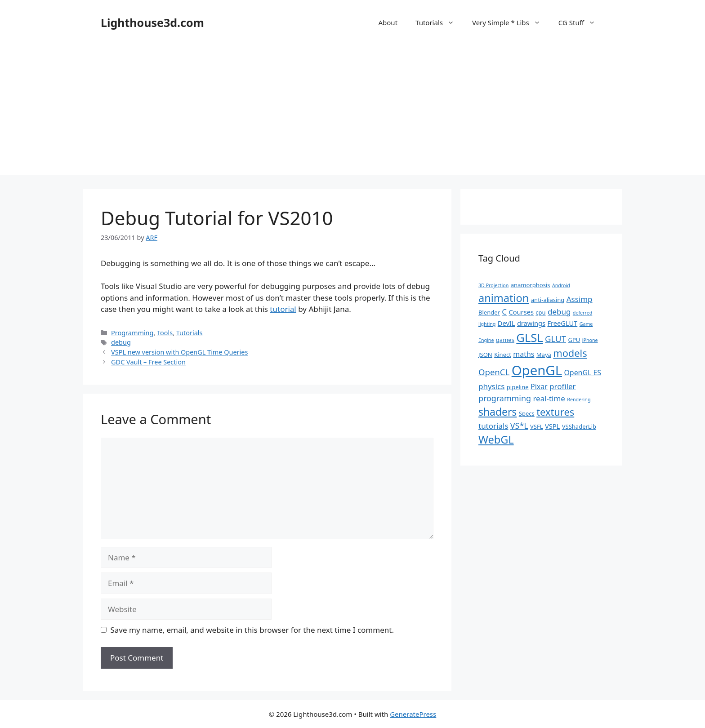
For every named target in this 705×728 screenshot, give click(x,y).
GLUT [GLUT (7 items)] (556, 339)
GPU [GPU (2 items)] (574, 340)
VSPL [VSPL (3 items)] (552, 426)
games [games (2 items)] (505, 340)
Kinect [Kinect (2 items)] (503, 355)
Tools (165, 333)
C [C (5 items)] (504, 312)
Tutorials (439, 22)
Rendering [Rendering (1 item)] (579, 400)
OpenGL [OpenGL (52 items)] (537, 370)
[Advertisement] (352, 112)
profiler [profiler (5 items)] (563, 386)
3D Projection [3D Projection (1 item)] (493, 285)
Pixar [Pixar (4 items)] (539, 386)
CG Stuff (581, 22)
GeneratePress (413, 714)
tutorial (283, 309)
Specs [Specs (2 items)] (527, 413)
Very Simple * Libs (511, 22)
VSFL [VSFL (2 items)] (537, 426)
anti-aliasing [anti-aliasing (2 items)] (548, 300)
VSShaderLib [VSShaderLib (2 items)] (579, 426)
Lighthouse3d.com (152, 22)
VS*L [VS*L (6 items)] (519, 426)
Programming (132, 333)
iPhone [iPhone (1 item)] (590, 340)
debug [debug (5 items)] (559, 312)
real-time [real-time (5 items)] (549, 398)
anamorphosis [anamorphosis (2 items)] (531, 285)
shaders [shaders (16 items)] (498, 412)
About (388, 22)
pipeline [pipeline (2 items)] (518, 387)
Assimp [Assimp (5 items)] (580, 299)
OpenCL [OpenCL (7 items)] (494, 372)
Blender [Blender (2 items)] (489, 312)
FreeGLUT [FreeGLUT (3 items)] (562, 323)
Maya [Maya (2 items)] (544, 355)
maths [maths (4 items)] (524, 354)
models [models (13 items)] (570, 353)
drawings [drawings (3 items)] (531, 323)
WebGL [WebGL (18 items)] (496, 439)
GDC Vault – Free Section (148, 362)
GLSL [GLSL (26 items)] (529, 337)
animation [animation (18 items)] (504, 298)
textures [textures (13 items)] (555, 412)
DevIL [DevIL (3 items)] (506, 323)
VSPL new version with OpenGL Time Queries (179, 352)
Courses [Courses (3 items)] (521, 312)
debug (121, 342)
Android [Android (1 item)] (561, 285)
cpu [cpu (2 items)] (540, 312)
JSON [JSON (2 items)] (485, 355)
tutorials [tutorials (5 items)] (493, 426)
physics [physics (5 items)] (491, 386)
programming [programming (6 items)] (505, 398)
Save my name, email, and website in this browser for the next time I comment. (252, 630)
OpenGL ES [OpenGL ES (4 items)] (582, 373)
